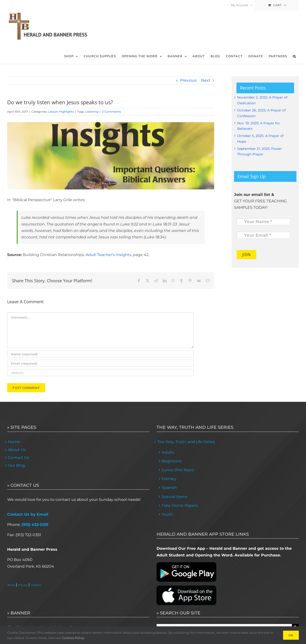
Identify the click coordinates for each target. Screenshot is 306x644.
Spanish (169, 488)
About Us (17, 450)
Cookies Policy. (73, 638)
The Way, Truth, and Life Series (186, 442)
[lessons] (111, 156)
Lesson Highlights (61, 112)
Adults (168, 452)
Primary (169, 479)
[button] (294, 56)
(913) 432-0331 (35, 525)
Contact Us (19, 458)
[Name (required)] (100, 354)
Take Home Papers (180, 505)
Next (206, 80)
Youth (167, 514)
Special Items (175, 497)
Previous (188, 80)
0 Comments (111, 112)
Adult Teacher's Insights (108, 255)
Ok (291, 635)
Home (14, 442)
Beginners (172, 461)
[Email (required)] (100, 363)
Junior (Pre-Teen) (178, 470)
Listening (92, 112)
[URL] (100, 373)
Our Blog (16, 465)
